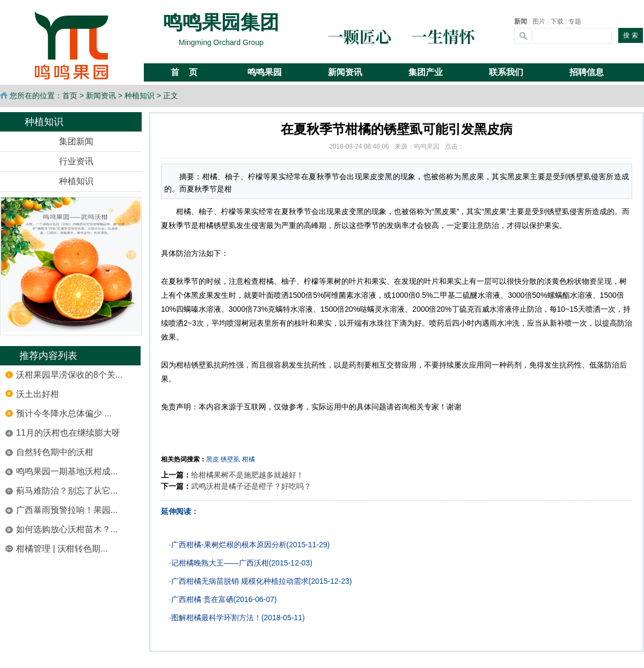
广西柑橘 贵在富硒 (202, 599)
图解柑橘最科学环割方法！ (216, 618)
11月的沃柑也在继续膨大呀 (68, 433)
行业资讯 (76, 161)
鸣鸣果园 (427, 146)
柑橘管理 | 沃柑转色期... (62, 549)
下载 (557, 21)
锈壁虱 (230, 459)
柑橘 (248, 459)
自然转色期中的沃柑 (55, 452)
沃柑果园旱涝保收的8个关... (69, 375)
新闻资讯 (101, 96)
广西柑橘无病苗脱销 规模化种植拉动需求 (240, 581)
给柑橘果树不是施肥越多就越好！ (247, 475)
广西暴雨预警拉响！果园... (67, 510)
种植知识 (140, 96)
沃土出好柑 (38, 394)
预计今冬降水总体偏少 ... (64, 413)
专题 (575, 21)
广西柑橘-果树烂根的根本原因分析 (229, 545)
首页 (70, 96)
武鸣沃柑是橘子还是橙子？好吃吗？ (251, 486)
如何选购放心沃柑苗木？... (67, 529)
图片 (539, 21)
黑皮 (213, 459)
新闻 (521, 21)
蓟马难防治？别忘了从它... (67, 491)
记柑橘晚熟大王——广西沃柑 (220, 563)
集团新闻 (76, 141)
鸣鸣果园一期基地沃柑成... (67, 471)
